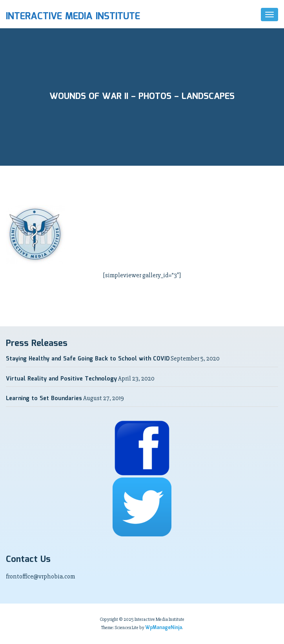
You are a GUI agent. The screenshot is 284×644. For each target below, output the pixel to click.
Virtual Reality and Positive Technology (61, 379)
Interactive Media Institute (73, 17)
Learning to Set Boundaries (44, 399)
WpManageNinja (164, 628)
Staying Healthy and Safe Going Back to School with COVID (88, 359)
